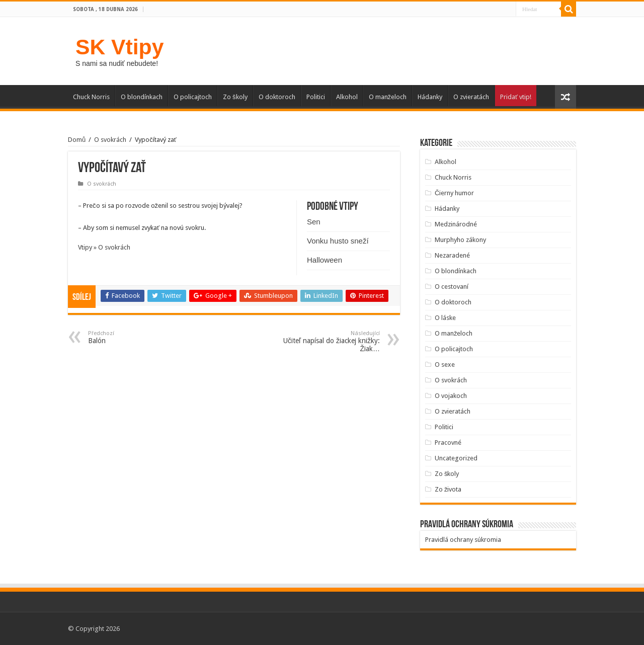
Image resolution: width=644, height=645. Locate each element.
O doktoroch (277, 97)
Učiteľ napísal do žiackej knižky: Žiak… (328, 341)
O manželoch (388, 97)
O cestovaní (452, 287)
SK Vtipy (119, 47)
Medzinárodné (456, 224)
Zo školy (235, 97)
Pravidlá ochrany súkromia (463, 540)
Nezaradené (452, 255)
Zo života (448, 489)
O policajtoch (193, 97)
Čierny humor (454, 193)
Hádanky (430, 97)
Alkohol (347, 97)
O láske (445, 318)
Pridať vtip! (516, 97)
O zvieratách (471, 97)
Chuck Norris (91, 97)
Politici (316, 97)
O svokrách (110, 140)
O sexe (445, 365)
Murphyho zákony (460, 240)
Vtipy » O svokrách (104, 247)
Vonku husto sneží (338, 241)
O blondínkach (142, 97)
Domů (77, 140)
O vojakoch (451, 396)
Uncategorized (456, 458)
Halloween (325, 260)
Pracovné (448, 442)
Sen (314, 222)
